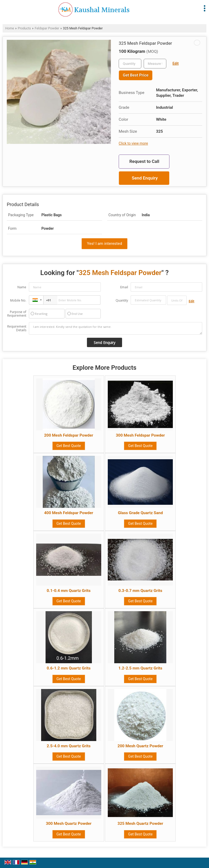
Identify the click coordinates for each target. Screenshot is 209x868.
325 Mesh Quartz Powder (140, 824)
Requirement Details (17, 328)
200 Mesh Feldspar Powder (69, 435)
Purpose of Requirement (17, 314)
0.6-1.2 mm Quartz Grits (69, 668)
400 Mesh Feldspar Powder (69, 513)
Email (124, 287)
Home (10, 28)
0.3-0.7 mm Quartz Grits (140, 591)
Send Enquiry (145, 178)
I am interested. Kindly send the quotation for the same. (116, 328)
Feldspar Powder (47, 28)
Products (24, 28)
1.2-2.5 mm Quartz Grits (140, 668)
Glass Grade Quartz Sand (140, 513)
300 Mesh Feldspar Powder (140, 435)
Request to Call (144, 161)
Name (22, 287)
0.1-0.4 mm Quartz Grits (69, 591)
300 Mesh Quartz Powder (69, 824)
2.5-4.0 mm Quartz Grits (69, 746)
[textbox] (155, 64)
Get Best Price (136, 75)
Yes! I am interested (104, 244)
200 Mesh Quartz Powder (140, 746)
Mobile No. (18, 300)
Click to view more (133, 143)
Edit (176, 63)
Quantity (122, 300)
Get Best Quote (69, 446)
